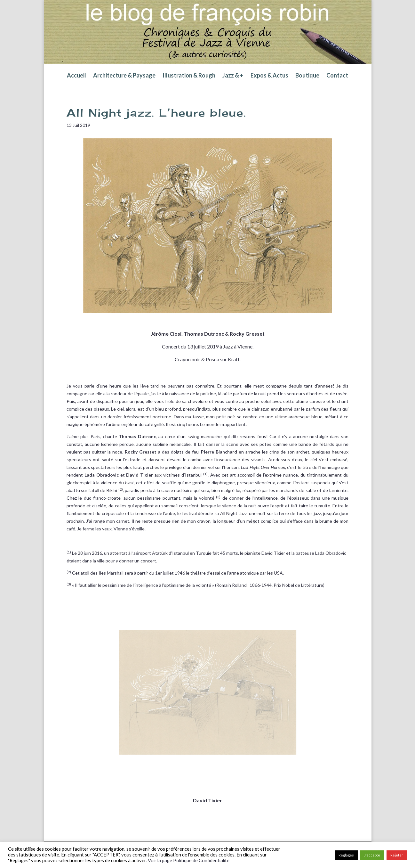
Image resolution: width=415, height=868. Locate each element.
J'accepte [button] (372, 855)
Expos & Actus (269, 76)
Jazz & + (233, 76)
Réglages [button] (346, 855)
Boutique (307, 76)
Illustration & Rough (189, 76)
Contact (337, 76)
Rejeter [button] (397, 855)
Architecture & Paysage (124, 76)
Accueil (76, 76)
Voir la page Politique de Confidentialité (189, 860)
